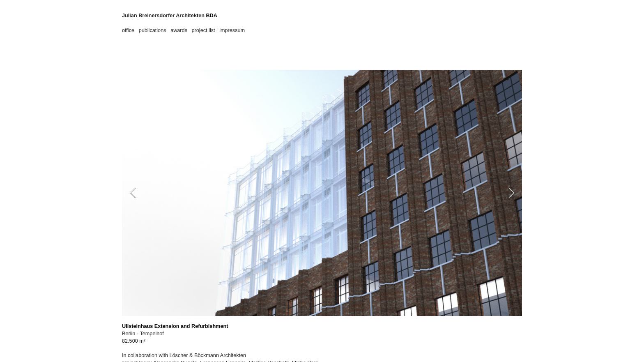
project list (204, 30)
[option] (322, 193)
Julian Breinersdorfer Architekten (163, 16)
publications (153, 30)
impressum (233, 30)
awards (179, 30)
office (128, 30)
